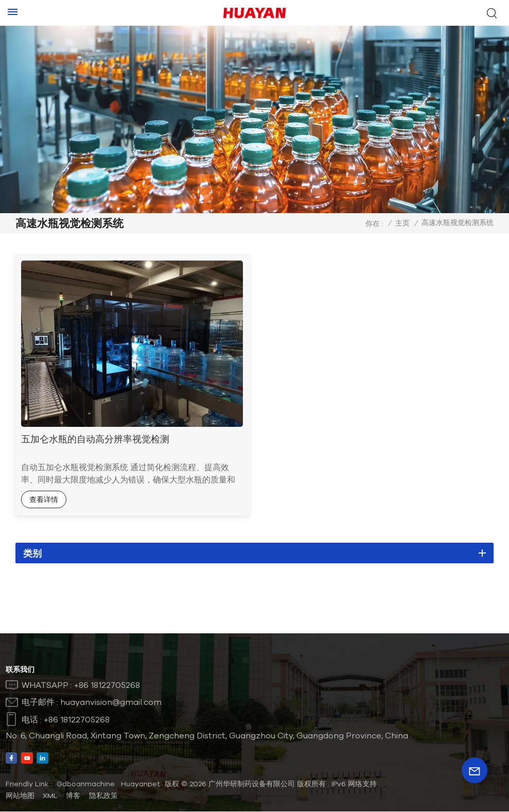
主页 (402, 223)
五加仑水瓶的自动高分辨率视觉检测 (97, 438)
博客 (73, 796)
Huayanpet (141, 784)
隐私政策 (103, 796)
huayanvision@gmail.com (111, 702)
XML (50, 796)
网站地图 (20, 796)
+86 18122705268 (107, 685)
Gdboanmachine (86, 784)
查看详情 (45, 499)
